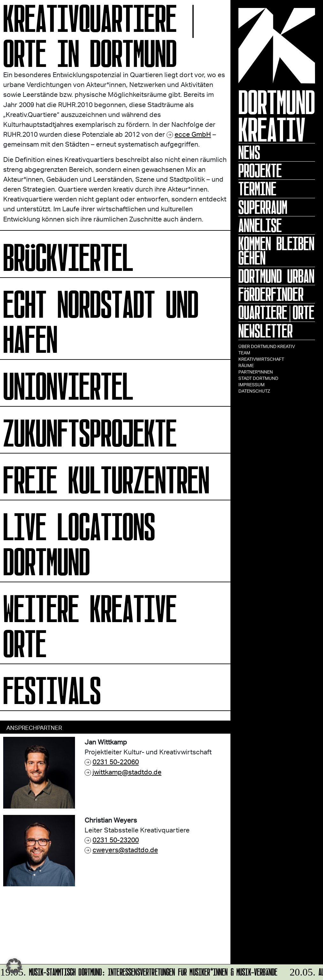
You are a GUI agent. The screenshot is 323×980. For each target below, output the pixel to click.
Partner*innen (256, 372)
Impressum (252, 385)
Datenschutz (254, 391)
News (249, 152)
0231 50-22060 (116, 762)
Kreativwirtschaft (261, 359)
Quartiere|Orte (276, 312)
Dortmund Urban (276, 276)
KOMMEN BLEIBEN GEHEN (276, 251)
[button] (14, 966)
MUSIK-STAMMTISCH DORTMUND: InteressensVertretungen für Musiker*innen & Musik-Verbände (139, 971)
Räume (246, 365)
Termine (257, 189)
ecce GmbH (193, 134)
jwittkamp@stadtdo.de (127, 772)
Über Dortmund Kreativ (267, 346)
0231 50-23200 (116, 840)
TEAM (244, 353)
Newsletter (266, 331)
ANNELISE (260, 225)
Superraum (263, 207)
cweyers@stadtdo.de (125, 849)
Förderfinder (271, 294)
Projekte (260, 171)
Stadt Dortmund (258, 378)
